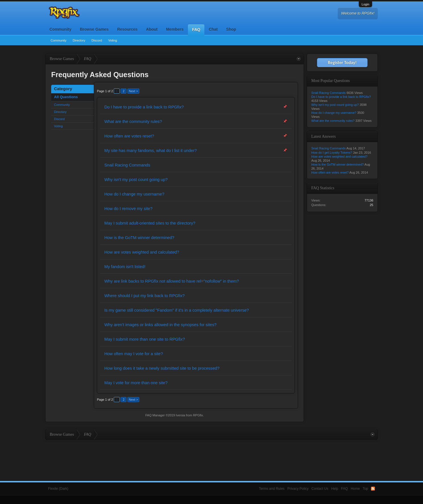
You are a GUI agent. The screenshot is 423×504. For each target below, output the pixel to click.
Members (175, 29)
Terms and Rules (272, 489)
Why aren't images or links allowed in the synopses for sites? (160, 325)
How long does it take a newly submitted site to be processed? (162, 368)
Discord (97, 40)
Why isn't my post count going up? (136, 180)
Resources (127, 29)
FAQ (196, 30)
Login (365, 4)
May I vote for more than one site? (136, 383)
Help (335, 489)
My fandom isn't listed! (125, 267)
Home (355, 489)
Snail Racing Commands (127, 165)
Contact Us (320, 489)
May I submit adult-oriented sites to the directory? (150, 223)
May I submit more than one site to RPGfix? (145, 339)
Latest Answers (324, 136)
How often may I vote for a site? (134, 354)
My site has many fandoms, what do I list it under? (151, 151)
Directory (79, 40)
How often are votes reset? (129, 136)
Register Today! (342, 62)
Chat (213, 29)
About (152, 29)
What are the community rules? (133, 122)
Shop (231, 29)
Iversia (180, 415)
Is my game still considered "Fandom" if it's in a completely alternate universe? (177, 310)
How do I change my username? (134, 194)
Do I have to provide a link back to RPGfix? (144, 107)
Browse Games (94, 29)
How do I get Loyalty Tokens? (332, 153)
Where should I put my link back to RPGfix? (145, 296)
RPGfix (198, 415)
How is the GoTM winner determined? (139, 238)
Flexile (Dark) (58, 489)
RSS (373, 489)
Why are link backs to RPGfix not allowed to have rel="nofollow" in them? (172, 281)
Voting (113, 40)
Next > (133, 91)
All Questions (66, 97)
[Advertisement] (212, 455)
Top (365, 489)
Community (60, 29)
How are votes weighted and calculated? (142, 252)
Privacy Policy (298, 489)
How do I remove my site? (128, 209)
